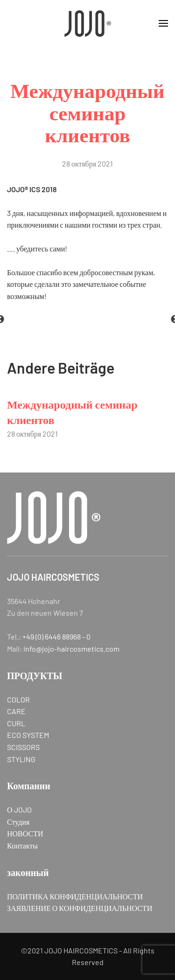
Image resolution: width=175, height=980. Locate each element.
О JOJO (19, 810)
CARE (16, 711)
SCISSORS (23, 747)
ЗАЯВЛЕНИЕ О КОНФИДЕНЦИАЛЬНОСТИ (80, 908)
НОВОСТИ (25, 833)
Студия (18, 822)
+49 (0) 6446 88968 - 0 (56, 636)
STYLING (21, 759)
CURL (16, 723)
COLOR (18, 699)
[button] (163, 23)
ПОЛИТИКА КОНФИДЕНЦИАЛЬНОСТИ (75, 896)
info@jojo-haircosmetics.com (71, 649)
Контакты (22, 845)
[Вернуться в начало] (88, 23)
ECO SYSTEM (28, 735)
